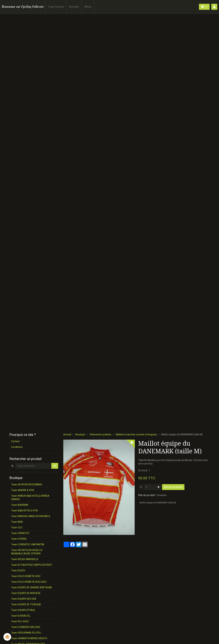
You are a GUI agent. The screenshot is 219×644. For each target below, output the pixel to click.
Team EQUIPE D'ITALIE (23, 610)
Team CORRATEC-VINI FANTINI (28, 544)
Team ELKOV (18, 571)
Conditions (17, 447)
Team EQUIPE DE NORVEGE (26, 593)
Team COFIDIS (19, 539)
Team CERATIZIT (20, 533)
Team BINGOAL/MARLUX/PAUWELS (31, 516)
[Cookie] (7, 637)
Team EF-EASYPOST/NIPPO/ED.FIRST (32, 565)
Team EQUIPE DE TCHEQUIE (26, 604)
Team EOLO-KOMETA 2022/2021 (29, 582)
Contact (15, 441)
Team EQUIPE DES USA (24, 599)
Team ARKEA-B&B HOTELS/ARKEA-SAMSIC (31, 498)
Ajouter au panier (173, 487)
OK (55, 466)
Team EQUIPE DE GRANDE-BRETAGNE (32, 587)
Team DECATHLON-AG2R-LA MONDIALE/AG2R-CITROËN (27, 552)
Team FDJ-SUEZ (20, 621)
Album (88, 7)
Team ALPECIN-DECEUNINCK (27, 484)
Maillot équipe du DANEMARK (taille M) (158, 503)
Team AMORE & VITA (23, 490)
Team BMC (17, 522)
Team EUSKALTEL (21, 616)
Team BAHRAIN (20, 505)
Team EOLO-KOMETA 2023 (26, 576)
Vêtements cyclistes (100, 434)
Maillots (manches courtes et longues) (136, 434)
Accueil (67, 434)
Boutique (74, 7)
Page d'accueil (56, 7)
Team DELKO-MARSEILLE (25, 559)
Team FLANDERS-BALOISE (26, 627)
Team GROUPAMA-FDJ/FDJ (26, 633)
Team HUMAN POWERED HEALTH (29, 638)
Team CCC (17, 528)
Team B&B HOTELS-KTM (24, 511)
